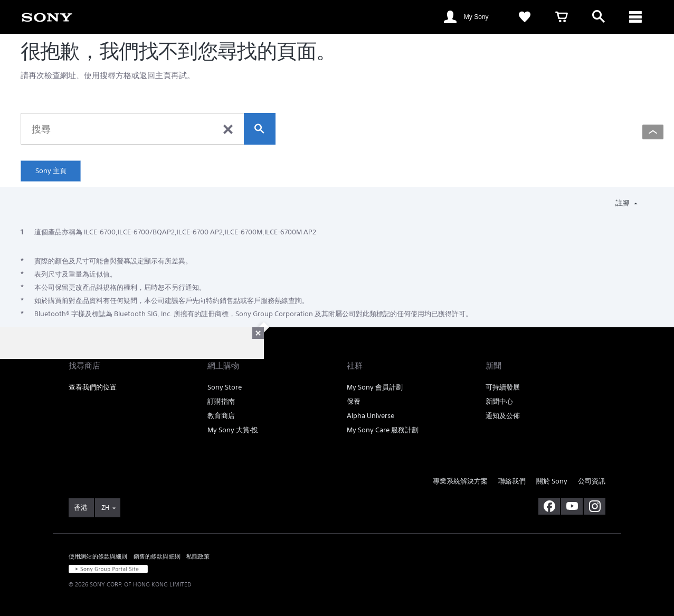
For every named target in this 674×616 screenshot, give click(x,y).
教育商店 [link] (221, 416)
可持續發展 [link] (503, 387)
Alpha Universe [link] (371, 416)
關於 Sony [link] (552, 481)
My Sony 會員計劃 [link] (375, 387)
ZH (105, 508)
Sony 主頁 (51, 171)
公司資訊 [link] (592, 481)
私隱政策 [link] (198, 556)
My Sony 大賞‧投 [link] (233, 430)
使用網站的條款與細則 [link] (98, 556)
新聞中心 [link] (499, 401)
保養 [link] (354, 401)
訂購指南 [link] (221, 401)
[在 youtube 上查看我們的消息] (572, 506)
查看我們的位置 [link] (93, 387)
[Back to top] (653, 132)
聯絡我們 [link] (512, 481)
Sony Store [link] (225, 387)
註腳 (623, 203)
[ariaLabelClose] (635, 17)
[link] (47, 16)
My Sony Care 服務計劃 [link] (383, 430)
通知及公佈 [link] (503, 416)
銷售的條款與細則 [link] (157, 556)
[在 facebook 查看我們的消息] (549, 506)
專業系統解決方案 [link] (460, 481)
